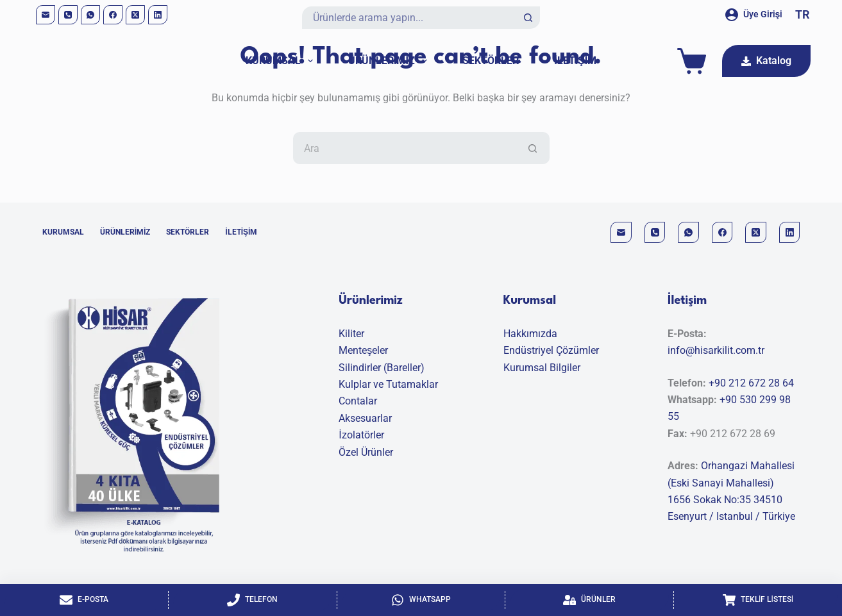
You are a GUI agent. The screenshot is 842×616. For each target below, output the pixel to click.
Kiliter (351, 334)
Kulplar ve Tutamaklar (388, 384)
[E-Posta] (84, 600)
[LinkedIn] (158, 15)
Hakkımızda (530, 334)
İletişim (575, 61)
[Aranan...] (410, 18)
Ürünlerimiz (390, 61)
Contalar (358, 401)
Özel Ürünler (366, 452)
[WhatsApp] (90, 15)
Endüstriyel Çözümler (551, 350)
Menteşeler (363, 350)
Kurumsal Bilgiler (542, 368)
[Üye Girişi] (754, 14)
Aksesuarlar (365, 418)
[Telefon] (253, 600)
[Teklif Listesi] (758, 600)
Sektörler (491, 61)
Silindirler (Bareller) (382, 368)
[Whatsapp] (421, 600)
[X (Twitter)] (135, 15)
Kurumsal (282, 61)
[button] (802, 15)
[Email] (46, 15)
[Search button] (529, 18)
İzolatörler (361, 435)
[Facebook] (113, 15)
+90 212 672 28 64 (751, 383)
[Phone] (68, 15)
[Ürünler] (589, 600)
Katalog (766, 61)
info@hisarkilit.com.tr (716, 350)
